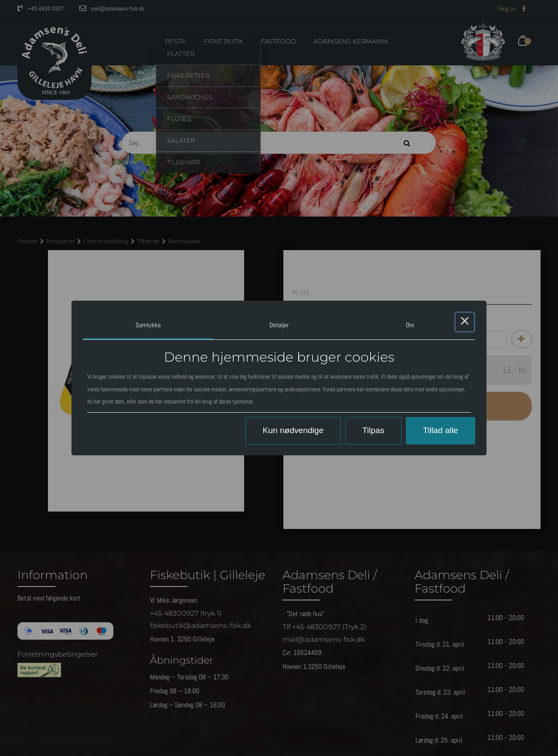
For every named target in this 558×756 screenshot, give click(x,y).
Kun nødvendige (293, 430)
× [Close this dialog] (465, 322)
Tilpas (373, 430)
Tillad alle (440, 430)
